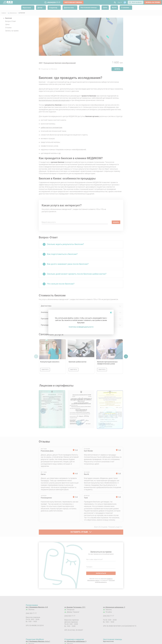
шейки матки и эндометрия (51, 127)
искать (116, 222)
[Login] (136, 4)
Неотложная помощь (73, 2)
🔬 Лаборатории (12, 13)
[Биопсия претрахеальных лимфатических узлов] (109, 349)
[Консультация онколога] (53, 349)
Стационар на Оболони (49, 69)
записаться (101, 573)
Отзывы (8, 28)
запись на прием (153, 2)
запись (117, 69)
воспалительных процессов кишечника (54, 100)
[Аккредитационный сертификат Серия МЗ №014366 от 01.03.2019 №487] (81, 410)
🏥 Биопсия (22, 13)
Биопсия (9, 18)
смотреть (45, 370)
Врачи (114, 8)
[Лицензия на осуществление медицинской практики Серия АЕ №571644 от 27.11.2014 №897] (52, 410)
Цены (105, 8)
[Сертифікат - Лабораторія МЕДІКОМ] (110, 410)
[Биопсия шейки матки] (81, 349)
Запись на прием (12, 31)
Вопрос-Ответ (11, 21)
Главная (4, 13)
